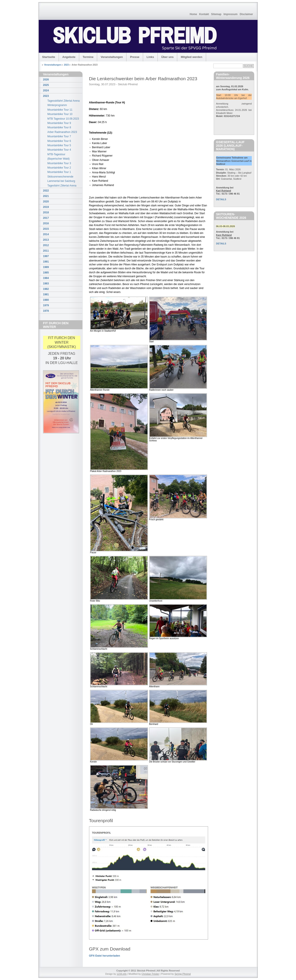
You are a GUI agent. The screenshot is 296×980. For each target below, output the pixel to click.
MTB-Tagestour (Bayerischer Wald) (59, 157)
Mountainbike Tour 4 (59, 150)
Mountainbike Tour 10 (60, 114)
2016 (46, 223)
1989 (46, 267)
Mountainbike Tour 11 (60, 110)
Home (193, 14)
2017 (46, 218)
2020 (46, 202)
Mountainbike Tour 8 (59, 127)
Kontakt (204, 14)
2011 (46, 251)
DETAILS (221, 199)
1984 (46, 278)
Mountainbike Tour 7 (59, 136)
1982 (46, 289)
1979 (46, 305)
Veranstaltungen (112, 57)
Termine (88, 57)
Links (150, 57)
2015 (46, 229)
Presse (135, 57)
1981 (46, 294)
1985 (46, 273)
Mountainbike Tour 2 (59, 168)
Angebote (69, 57)
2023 (66, 65)
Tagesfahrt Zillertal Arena (62, 186)
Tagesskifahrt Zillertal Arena (64, 101)
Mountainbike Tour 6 (59, 141)
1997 (46, 256)
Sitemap (216, 14)
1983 (46, 284)
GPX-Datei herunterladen (105, 956)
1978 (46, 311)
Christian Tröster (150, 974)
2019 (46, 207)
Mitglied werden (191, 57)
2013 (46, 240)
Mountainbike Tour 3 (59, 163)
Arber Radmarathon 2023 (62, 132)
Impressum (231, 14)
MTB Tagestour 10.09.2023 (63, 119)
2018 (46, 212)
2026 (46, 80)
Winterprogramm (57, 105)
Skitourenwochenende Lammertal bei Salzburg (61, 179)
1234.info (122, 974)
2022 (46, 191)
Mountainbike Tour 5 (59, 145)
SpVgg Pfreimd (183, 974)
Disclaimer (246, 14)
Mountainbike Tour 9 (59, 123)
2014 (46, 234)
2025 (46, 85)
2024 (46, 91)
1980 (46, 300)
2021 (46, 196)
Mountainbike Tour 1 (59, 172)
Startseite (49, 57)
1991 (46, 262)
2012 (46, 245)
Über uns (167, 57)
